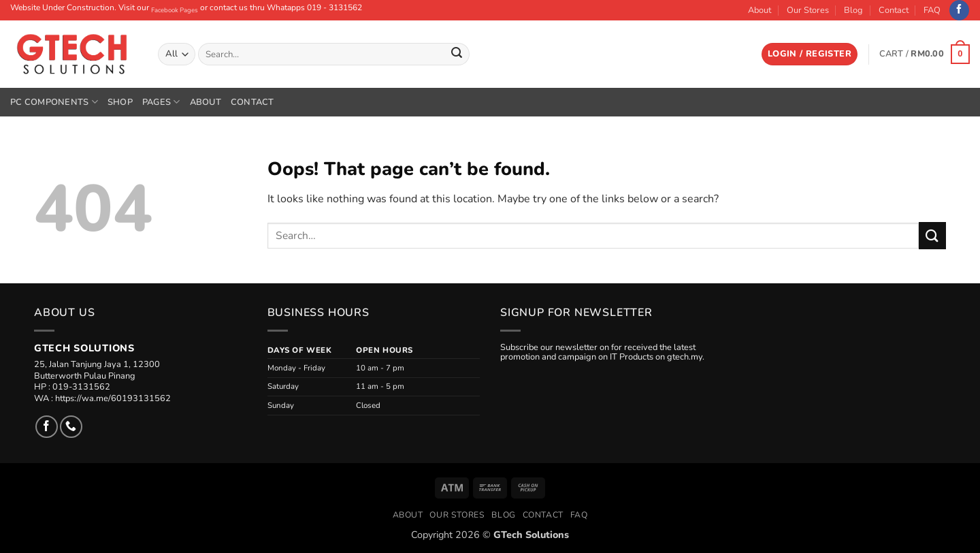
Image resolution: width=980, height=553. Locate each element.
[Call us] (71, 427)
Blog (853, 10)
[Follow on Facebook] (959, 10)
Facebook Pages (175, 10)
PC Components (54, 102)
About (759, 10)
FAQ (932, 10)
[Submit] (457, 54)
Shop (120, 102)
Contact (894, 10)
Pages (161, 102)
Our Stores (808, 10)
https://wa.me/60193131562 (113, 398)
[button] (810, 54)
